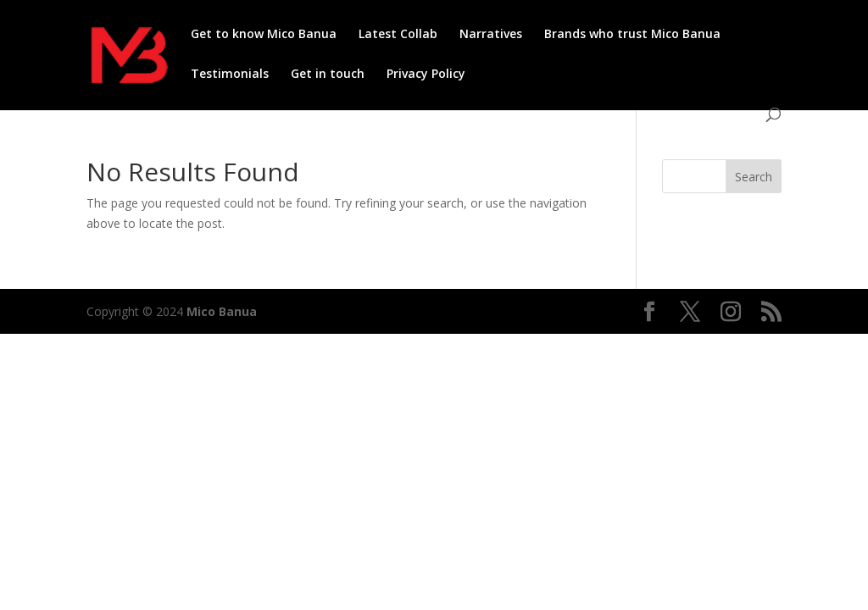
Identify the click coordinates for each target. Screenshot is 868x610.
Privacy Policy (426, 75)
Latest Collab (398, 35)
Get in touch (328, 75)
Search (754, 177)
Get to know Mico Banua (264, 35)
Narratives (491, 35)
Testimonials (230, 75)
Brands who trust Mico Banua (632, 35)
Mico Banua (222, 311)
